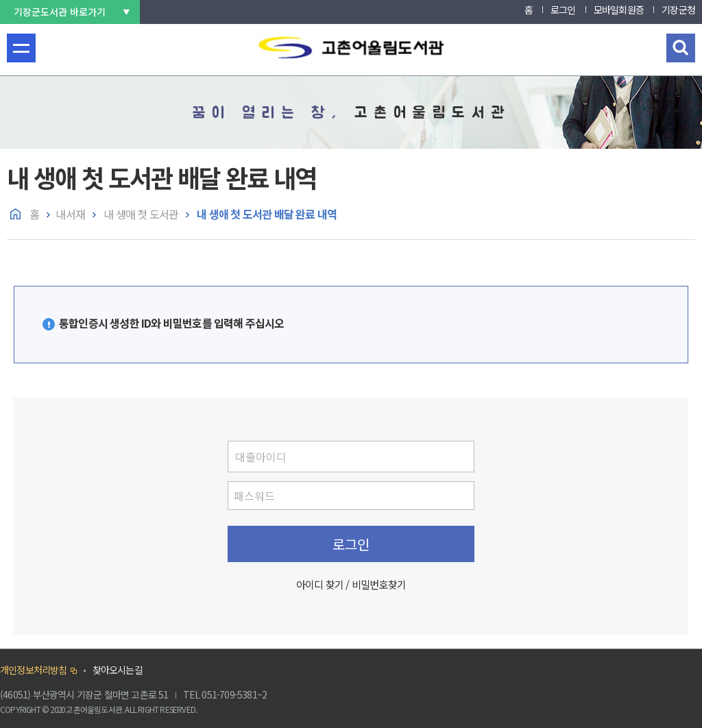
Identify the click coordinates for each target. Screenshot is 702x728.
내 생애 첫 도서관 (140, 214)
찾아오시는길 (118, 670)
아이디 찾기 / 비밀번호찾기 (351, 584)
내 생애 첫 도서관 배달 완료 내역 (266, 214)
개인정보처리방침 (34, 670)
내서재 (70, 214)
